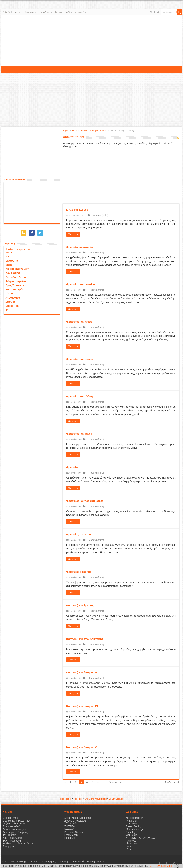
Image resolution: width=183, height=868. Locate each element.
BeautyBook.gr (134, 826)
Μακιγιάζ (69, 829)
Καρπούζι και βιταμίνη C (82, 747)
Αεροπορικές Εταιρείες (15, 832)
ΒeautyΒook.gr (116, 799)
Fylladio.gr (132, 821)
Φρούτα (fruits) (98, 215)
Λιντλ (9, 251)
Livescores (132, 844)
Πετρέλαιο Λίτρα (16, 275)
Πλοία (9, 292)
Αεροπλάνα (13, 296)
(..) (151, 866)
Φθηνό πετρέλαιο (16, 279)
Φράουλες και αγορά (79, 322)
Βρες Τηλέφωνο (15, 283)
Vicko (9, 263)
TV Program (9, 835)
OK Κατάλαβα (164, 866)
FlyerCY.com (71, 835)
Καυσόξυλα (13, 271)
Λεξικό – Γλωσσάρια (25, 12)
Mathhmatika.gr (134, 829)
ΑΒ (7, 255)
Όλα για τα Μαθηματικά (96, 799)
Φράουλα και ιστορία (80, 247)
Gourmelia (132, 835)
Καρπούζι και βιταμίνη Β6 (82, 706)
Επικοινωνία (65, 862)
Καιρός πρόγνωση (17, 267)
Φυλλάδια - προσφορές (18, 248)
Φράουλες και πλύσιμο (81, 396)
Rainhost (131, 841)
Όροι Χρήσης (43, 862)
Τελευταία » (115, 782)
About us (31, 862)
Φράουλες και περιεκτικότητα (85, 501)
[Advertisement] (91, 41)
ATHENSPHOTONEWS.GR (141, 838)
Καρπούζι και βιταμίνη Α (82, 672)
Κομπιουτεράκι (15, 288)
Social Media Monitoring (78, 818)
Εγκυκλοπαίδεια (79, 131)
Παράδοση (45, 12)
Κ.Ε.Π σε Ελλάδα (12, 838)
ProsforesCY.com (74, 832)
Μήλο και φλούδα (77, 210)
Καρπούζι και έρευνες (80, 605)
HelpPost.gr (66, 799)
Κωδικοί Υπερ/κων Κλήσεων (18, 844)
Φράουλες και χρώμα (80, 359)
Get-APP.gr (132, 824)
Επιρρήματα (9, 846)
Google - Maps (11, 818)
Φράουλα (72, 467)
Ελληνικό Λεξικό (12, 826)
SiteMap (54, 862)
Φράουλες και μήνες (79, 434)
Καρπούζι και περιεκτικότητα (85, 639)
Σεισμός (10, 300)
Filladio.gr (70, 838)
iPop (128, 849)
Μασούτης (12, 259)
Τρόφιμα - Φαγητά (98, 131)
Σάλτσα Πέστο (72, 824)
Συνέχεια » (73, 234)
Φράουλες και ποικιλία (81, 284)
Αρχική (66, 131)
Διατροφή (80, 12)
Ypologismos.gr (134, 818)
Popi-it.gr (78, 799)
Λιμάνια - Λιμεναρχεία (15, 829)
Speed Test (12, 304)
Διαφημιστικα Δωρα (75, 821)
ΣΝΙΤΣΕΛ (70, 826)
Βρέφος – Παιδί (62, 12)
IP (7, 308)
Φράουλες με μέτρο (79, 534)
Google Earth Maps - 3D (16, 821)
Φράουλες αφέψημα (79, 572)
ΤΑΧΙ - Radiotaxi (12, 841)
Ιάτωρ (129, 846)
